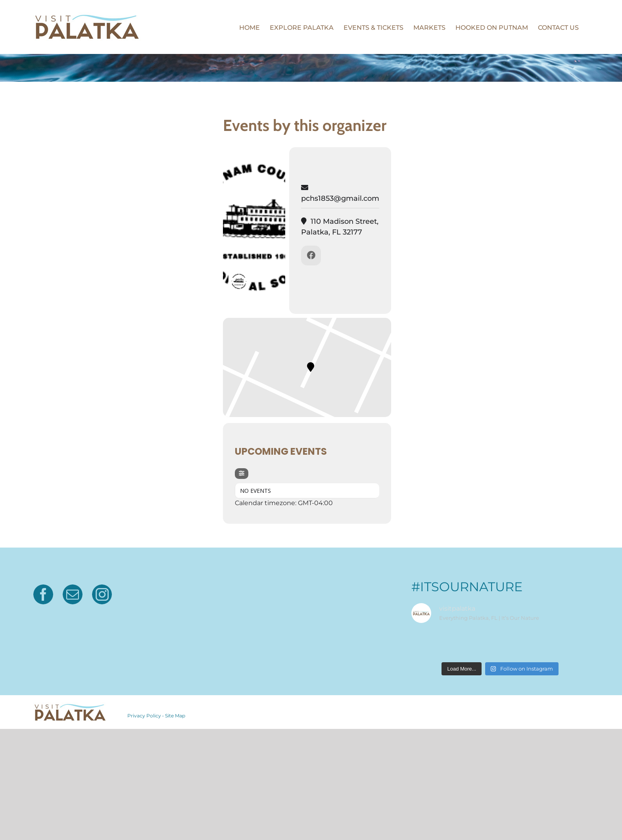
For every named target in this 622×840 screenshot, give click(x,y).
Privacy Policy (144, 716)
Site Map (175, 716)
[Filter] (242, 474)
